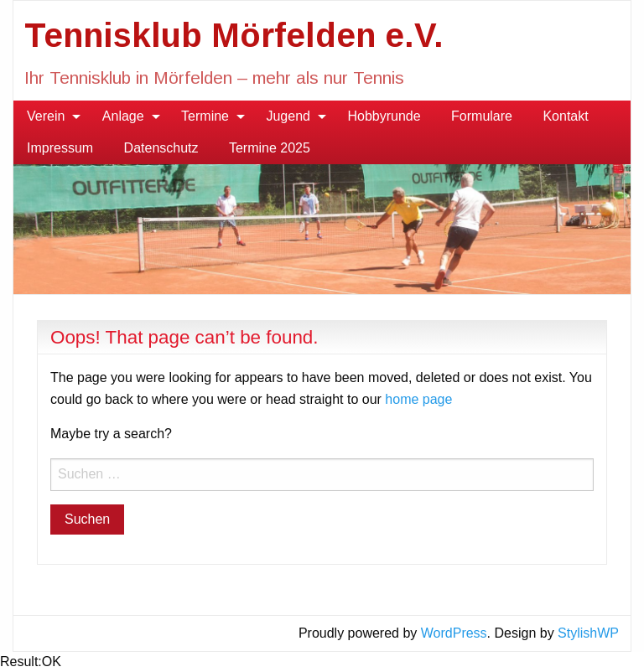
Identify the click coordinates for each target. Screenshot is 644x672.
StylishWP (588, 633)
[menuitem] (49, 116)
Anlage (123, 116)
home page (418, 399)
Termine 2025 (270, 148)
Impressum (60, 148)
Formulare (482, 116)
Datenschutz (161, 148)
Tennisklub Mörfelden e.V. (234, 35)
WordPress (454, 633)
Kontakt (565, 116)
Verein (46, 116)
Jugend (288, 116)
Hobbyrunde (384, 116)
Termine (205, 116)
